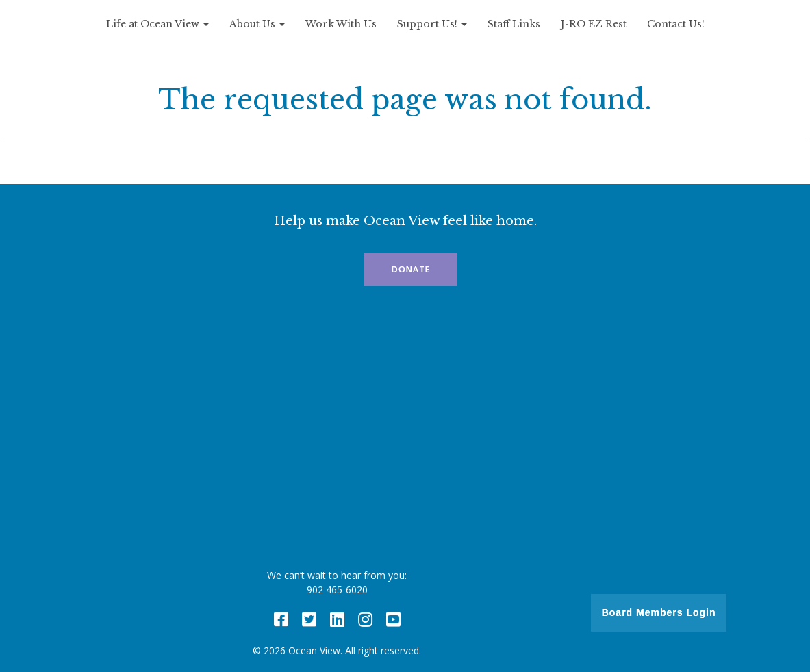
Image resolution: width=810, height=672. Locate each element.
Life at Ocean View (157, 24)
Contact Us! (676, 24)
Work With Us (341, 24)
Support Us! (432, 24)
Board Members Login (659, 612)
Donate (411, 269)
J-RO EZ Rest (594, 24)
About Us (257, 24)
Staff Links (514, 24)
